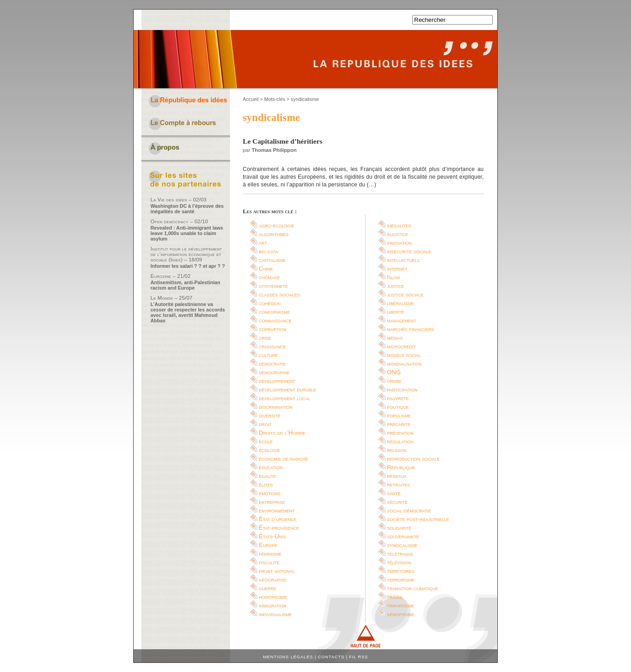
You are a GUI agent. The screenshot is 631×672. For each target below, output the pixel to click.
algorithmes (274, 234)
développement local (284, 398)
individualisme (275, 614)
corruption (273, 329)
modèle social (404, 355)
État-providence (279, 528)
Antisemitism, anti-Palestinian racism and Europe (185, 285)
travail (395, 597)
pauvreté (398, 398)
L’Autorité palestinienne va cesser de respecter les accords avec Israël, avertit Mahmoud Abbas (188, 312)
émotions (270, 493)
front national (277, 571)
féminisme (270, 554)
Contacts (331, 657)
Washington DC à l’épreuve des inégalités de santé (187, 209)
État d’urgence (278, 519)
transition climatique (413, 588)
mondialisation (404, 364)
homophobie (273, 597)
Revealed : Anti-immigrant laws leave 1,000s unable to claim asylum (187, 233)
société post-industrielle (418, 519)
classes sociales (279, 294)
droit (265, 424)
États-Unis (272, 536)
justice (396, 286)
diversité (270, 415)
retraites (398, 484)
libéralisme (400, 303)
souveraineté (403, 536)
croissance (272, 346)
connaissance (275, 320)
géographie (273, 579)
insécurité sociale (409, 251)
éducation (270, 467)
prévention (400, 433)
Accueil (251, 99)
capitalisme (272, 260)
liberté (395, 312)
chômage (269, 277)
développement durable (287, 389)
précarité (399, 424)
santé (394, 493)
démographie (274, 372)
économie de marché (283, 459)
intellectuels (403, 260)
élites (266, 484)
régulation (400, 441)
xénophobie (401, 614)
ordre (394, 381)
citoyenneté (273, 286)
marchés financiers (410, 329)
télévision (399, 562)
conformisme (274, 312)
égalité (267, 476)
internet (397, 268)
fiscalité (269, 562)
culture (268, 355)
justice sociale (405, 294)
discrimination (275, 407)
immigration (272, 605)
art (263, 243)
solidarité (399, 528)
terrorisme (401, 579)
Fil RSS (359, 657)
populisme (399, 415)
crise (265, 338)
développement (277, 381)
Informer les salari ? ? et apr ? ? (188, 266)
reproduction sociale (413, 459)
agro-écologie (276, 225)
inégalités (399, 225)
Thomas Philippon (274, 150)
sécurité (397, 502)
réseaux (397, 476)
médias (395, 338)
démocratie (272, 364)
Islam (393, 277)
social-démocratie (409, 510)
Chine (266, 268)
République (401, 467)
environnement (277, 510)
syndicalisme (402, 545)
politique (398, 407)
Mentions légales (288, 657)
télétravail (400, 554)
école (266, 441)
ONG (394, 372)
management (402, 320)
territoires (401, 571)
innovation (399, 243)
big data (268, 251)
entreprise (272, 502)
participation (402, 389)
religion (397, 450)
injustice (398, 234)
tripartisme (401, 605)
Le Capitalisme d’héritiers (283, 141)
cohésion (270, 303)
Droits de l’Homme (282, 433)
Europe (268, 545)
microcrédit (401, 346)
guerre (268, 588)
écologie (269, 450)
